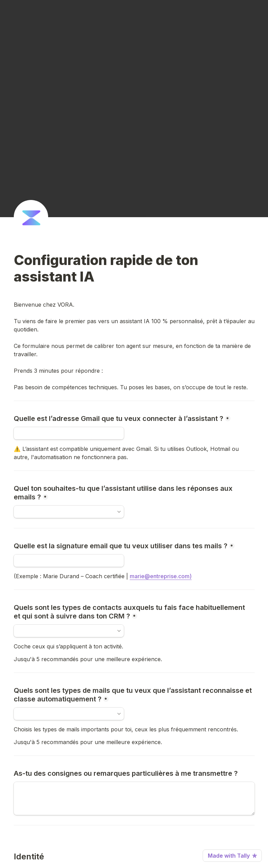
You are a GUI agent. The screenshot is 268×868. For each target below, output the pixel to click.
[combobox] (66, 631)
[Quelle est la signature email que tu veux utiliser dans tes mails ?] (69, 561)
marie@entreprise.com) (161, 576)
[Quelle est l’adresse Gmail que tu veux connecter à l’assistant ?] (69, 433)
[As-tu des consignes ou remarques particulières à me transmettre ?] (134, 798)
